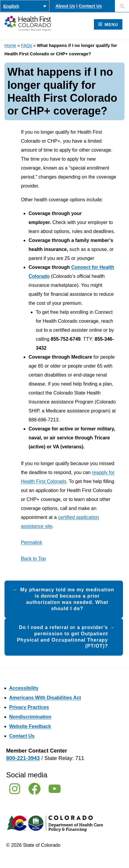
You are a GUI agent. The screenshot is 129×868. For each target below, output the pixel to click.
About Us (65, 6)
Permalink (32, 542)
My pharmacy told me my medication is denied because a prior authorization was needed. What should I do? (67, 599)
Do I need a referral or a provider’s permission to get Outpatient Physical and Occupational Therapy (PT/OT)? (62, 637)
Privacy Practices (29, 707)
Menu (111, 25)
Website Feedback (30, 726)
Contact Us (90, 6)
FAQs (27, 45)
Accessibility (24, 688)
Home (10, 45)
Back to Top (33, 559)
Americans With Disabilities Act (45, 698)
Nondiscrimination (30, 717)
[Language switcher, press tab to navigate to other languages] (25, 6)
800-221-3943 (23, 758)
